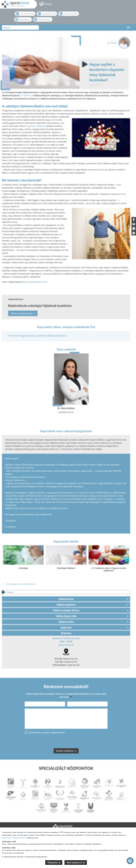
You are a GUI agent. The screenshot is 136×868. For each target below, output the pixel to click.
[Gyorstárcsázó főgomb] (130, 861)
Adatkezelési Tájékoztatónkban (14, 838)
